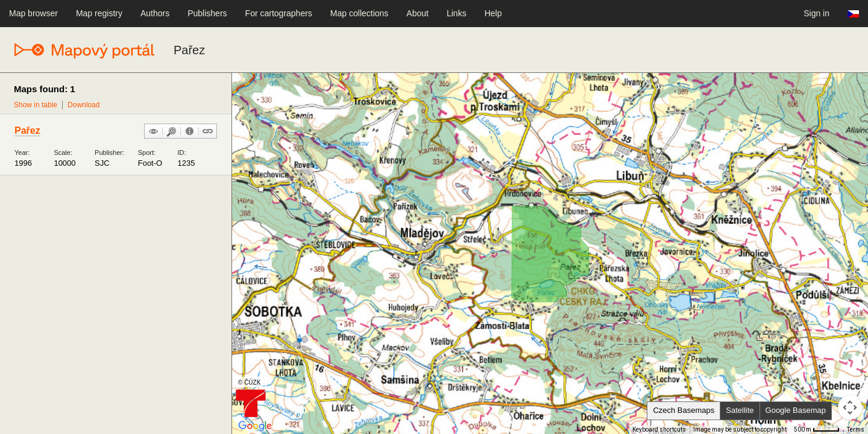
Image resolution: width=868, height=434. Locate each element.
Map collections (360, 13)
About (417, 13)
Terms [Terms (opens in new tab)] (856, 429)
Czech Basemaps (684, 410)
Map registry (99, 13)
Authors (155, 13)
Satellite (740, 410)
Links (457, 13)
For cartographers (279, 13)
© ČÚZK (249, 382)
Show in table (36, 105)
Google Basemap (796, 410)
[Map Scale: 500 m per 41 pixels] (817, 430)
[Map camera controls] (850, 407)
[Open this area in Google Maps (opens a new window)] (255, 426)
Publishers (207, 13)
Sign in (816, 13)
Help (493, 13)
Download (83, 105)
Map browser (33, 13)
